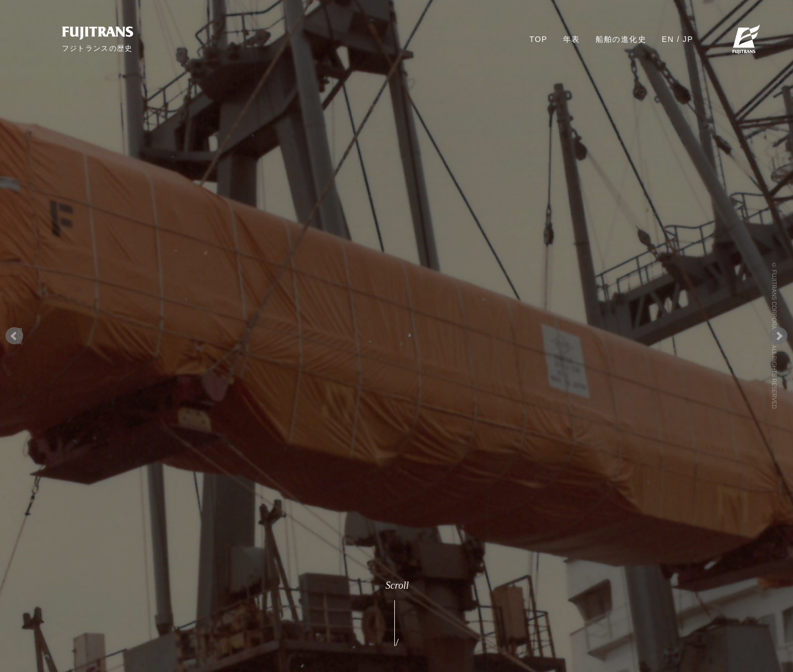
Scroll (396, 615)
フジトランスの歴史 (97, 48)
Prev (14, 336)
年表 (572, 39)
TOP (539, 39)
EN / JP (677, 39)
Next (779, 336)
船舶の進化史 (621, 39)
